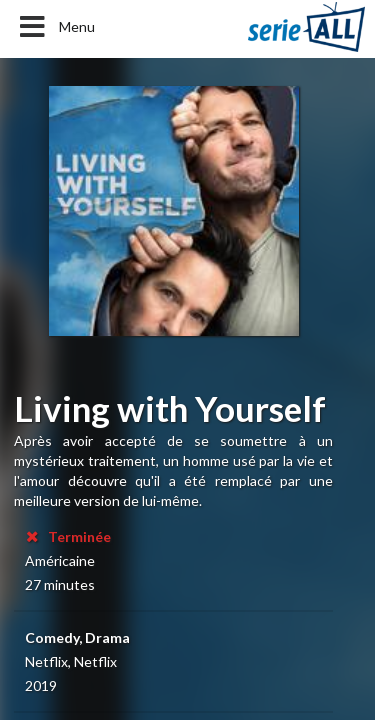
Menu (55, 27)
